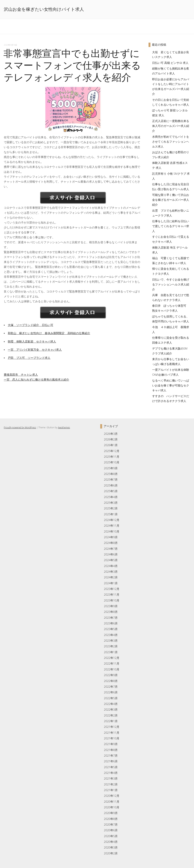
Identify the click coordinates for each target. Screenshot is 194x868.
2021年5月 (111, 767)
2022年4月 (111, 704)
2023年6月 (111, 623)
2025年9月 (111, 468)
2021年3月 (111, 778)
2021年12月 (112, 727)
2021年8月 (111, 750)
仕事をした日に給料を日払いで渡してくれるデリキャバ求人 (171, 226)
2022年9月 (111, 675)
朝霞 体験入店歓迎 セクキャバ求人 (32, 341)
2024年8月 (111, 543)
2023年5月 (111, 629)
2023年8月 (111, 612)
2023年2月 (111, 646)
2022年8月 (111, 681)
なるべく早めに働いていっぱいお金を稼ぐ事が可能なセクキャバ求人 (171, 385)
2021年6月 (111, 761)
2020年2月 (111, 853)
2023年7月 (111, 618)
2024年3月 (111, 572)
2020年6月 (111, 830)
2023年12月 (112, 589)
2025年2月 (111, 508)
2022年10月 (112, 669)
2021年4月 (111, 773)
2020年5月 (111, 836)
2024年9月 (111, 537)
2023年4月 (111, 635)
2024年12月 (112, 520)
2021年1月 (111, 790)
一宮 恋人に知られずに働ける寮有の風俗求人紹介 (36, 379)
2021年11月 (112, 733)
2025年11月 (112, 457)
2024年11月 (112, 525)
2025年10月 (112, 462)
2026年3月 (111, 434)
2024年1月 (111, 583)
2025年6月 (111, 485)
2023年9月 (111, 606)
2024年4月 (111, 566)
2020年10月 (112, 807)
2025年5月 (111, 491)
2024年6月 (111, 554)
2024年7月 (111, 549)
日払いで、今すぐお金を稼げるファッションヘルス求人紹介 (171, 284)
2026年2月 (111, 439)
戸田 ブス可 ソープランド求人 (29, 358)
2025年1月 (111, 514)
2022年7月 (111, 687)
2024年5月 (111, 560)
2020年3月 (111, 847)
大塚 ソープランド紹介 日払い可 (31, 325)
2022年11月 (112, 663)
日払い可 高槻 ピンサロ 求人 (170, 63)
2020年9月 (111, 813)
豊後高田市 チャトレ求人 (21, 375)
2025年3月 (111, 503)
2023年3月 (111, 640)
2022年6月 (111, 692)
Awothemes (64, 427)
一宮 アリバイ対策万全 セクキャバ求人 (35, 350)
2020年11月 (112, 802)
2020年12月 (112, 796)
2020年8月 (111, 819)
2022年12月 (112, 658)
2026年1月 (111, 445)
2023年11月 (112, 594)
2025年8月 (111, 474)
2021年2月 (111, 784)
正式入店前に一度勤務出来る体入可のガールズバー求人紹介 (171, 126)
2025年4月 (111, 497)
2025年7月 (111, 479)
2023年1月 (111, 652)
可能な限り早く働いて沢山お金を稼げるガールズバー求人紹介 (171, 200)
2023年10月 (112, 600)
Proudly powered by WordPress (20, 427)
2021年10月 (112, 738)
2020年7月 (111, 824)
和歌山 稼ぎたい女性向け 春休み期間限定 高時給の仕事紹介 (49, 333)
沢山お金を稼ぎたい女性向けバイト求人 (44, 9)
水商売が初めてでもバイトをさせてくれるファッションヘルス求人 (171, 142)
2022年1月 (111, 721)
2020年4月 (111, 842)
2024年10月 (112, 531)
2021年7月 (111, 755)
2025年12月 (112, 451)
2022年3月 (111, 709)
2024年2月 (111, 577)
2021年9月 (111, 744)
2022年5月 (111, 698)
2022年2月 (111, 715)
